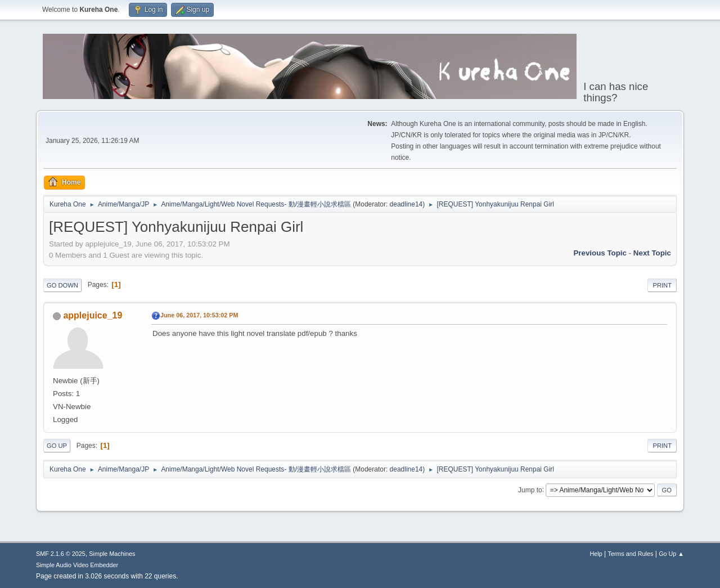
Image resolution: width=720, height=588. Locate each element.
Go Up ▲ (671, 554)
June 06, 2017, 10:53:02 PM (199, 315)
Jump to (530, 490)
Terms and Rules (631, 554)
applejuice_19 (93, 315)
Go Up (57, 446)
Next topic (652, 253)
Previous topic (600, 253)
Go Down (62, 285)
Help (596, 554)
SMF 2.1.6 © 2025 (61, 554)
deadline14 (406, 204)
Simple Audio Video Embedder (77, 565)
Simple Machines (112, 554)
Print (662, 285)
